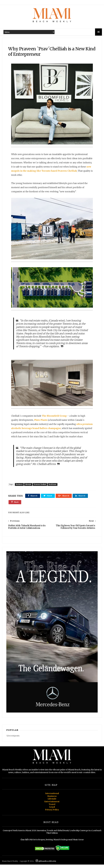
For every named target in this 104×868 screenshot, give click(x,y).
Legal (52, 810)
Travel (52, 808)
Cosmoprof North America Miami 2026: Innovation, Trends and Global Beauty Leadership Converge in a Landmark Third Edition (52, 835)
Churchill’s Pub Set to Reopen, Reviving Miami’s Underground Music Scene (52, 843)
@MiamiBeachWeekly (46, 865)
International (52, 797)
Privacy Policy (52, 813)
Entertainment (52, 805)
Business (20, 488)
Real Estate (53, 488)
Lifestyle (29, 488)
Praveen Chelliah (40, 488)
